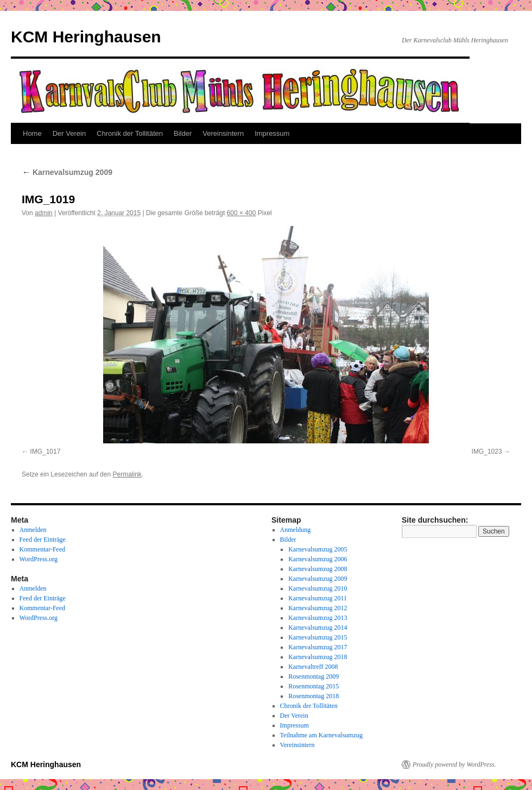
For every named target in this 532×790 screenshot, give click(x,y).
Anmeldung (296, 530)
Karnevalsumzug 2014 (318, 628)
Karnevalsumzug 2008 (318, 569)
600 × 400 (242, 213)
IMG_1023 (487, 452)
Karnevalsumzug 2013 (318, 618)
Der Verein (69, 133)
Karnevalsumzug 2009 (67, 172)
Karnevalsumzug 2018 (318, 657)
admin (44, 213)
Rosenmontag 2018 (313, 696)
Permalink (127, 474)
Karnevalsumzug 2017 (318, 647)
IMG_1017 (45, 452)
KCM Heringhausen (86, 37)
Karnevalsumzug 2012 (318, 608)
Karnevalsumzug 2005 (318, 549)
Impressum (272, 133)
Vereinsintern (223, 133)
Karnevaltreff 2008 (313, 667)
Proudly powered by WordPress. (454, 764)
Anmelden (33, 530)
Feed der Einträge (43, 540)
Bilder (183, 133)
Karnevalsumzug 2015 (318, 637)
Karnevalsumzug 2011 (318, 598)
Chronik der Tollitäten (130, 133)
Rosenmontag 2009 (313, 676)
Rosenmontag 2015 (313, 686)
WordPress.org (39, 559)
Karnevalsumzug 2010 (318, 588)
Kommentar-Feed (42, 549)
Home (32, 133)
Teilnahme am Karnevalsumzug (321, 735)
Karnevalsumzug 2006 (318, 559)
